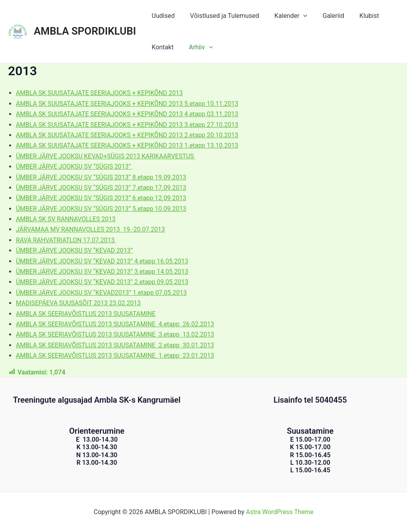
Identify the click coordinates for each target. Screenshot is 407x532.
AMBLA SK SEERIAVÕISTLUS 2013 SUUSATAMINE (87, 314)
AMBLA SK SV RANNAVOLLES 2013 (67, 219)
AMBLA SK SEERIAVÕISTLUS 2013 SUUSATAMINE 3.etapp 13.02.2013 (117, 334)
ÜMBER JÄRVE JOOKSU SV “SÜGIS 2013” (75, 167)
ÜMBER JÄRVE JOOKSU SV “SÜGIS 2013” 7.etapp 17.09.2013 (103, 188)
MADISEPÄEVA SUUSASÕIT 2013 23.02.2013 (79, 303)
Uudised (162, 16)
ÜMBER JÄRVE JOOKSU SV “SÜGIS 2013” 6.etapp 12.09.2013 (103, 198)
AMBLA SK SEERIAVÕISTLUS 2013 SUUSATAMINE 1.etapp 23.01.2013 (117, 356)
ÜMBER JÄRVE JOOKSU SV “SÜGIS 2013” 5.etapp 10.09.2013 (103, 209)
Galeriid (324, 16)
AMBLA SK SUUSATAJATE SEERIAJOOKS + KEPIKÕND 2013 (101, 93)
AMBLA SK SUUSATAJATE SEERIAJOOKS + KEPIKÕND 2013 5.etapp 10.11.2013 (129, 104)
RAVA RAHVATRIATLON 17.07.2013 (67, 240)
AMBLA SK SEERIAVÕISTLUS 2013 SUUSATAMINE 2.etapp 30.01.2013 (117, 345)
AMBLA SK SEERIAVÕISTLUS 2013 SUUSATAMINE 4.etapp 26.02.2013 (117, 324)
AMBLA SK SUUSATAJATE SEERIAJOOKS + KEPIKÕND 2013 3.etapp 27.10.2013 (129, 125)
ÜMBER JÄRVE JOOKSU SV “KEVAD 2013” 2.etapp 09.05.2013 (104, 282)
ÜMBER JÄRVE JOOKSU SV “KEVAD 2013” (75, 250)
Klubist (357, 16)
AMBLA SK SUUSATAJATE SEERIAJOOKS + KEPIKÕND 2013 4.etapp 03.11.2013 (129, 114)
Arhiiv (197, 47)
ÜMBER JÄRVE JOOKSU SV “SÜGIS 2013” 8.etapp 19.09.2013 (103, 177)
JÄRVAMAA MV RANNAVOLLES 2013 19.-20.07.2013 (92, 229)
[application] (297, 16)
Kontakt (161, 47)
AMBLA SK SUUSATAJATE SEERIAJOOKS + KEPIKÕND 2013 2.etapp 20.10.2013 (129, 135)
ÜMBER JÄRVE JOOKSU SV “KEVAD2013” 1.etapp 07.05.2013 (103, 293)
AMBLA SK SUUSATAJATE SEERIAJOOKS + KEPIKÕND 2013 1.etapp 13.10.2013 (129, 145)
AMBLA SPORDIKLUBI (85, 31)
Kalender (284, 16)
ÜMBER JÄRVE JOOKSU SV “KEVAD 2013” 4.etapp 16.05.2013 (104, 261)
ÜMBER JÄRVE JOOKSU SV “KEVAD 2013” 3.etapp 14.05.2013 (104, 272)
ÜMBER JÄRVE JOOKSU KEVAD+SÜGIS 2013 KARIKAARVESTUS (107, 156)
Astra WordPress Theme (279, 512)
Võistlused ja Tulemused (221, 16)
